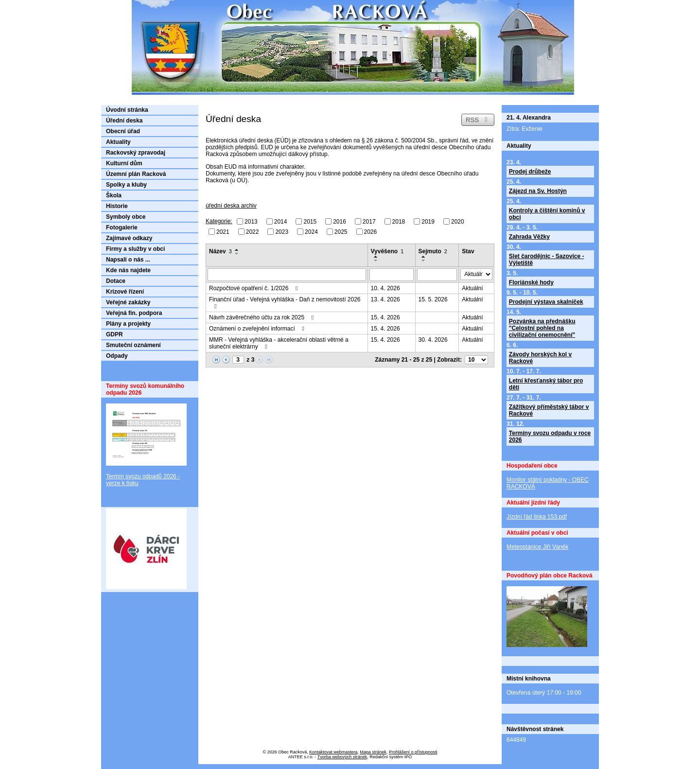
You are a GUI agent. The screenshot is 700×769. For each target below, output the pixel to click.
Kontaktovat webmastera (333, 752)
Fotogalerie (122, 227)
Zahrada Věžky (529, 237)
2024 (311, 231)
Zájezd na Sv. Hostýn (538, 191)
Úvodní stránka (127, 110)
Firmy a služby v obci (135, 249)
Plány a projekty (128, 324)
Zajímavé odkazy (129, 238)
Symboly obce (126, 217)
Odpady (117, 356)
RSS (478, 120)
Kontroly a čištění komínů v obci (547, 214)
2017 (369, 222)
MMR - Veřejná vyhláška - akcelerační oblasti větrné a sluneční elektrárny (279, 343)
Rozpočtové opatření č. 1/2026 (255, 288)
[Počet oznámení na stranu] (476, 360)
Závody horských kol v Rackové (540, 358)
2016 (340, 222)
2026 (371, 231)
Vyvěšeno (387, 251)
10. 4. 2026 (385, 288)
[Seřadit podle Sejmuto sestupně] (424, 261)
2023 (282, 231)
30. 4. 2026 (433, 340)
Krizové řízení (125, 292)
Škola (114, 195)
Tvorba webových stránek (342, 757)
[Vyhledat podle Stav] (476, 274)
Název (220, 251)
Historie (117, 206)
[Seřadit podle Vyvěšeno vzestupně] (376, 257)
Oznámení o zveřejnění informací (258, 329)
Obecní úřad (123, 131)
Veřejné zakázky (128, 302)
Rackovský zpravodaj (136, 153)
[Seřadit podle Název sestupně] (237, 254)
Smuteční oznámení (133, 345)
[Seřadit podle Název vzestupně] (237, 250)
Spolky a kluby (126, 185)
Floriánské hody (531, 282)
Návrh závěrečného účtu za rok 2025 (262, 317)
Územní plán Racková (136, 174)
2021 (223, 231)
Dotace (116, 281)
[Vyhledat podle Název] (287, 275)
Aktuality (118, 142)
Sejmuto (433, 251)
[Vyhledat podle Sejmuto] (437, 275)
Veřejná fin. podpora (134, 313)
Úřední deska (124, 121)
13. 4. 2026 (385, 299)
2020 (458, 222)
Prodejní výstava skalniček (546, 302)
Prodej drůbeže (530, 172)
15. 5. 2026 (433, 299)
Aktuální (472, 288)
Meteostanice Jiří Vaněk (537, 547)
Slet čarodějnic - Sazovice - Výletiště (547, 260)
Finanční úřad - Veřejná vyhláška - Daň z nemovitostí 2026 (285, 303)
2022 (253, 231)
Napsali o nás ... (128, 260)
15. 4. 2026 (385, 317)
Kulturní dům (124, 163)
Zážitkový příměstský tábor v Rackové (549, 410)
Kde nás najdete (128, 270)
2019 (428, 222)
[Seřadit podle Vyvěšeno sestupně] (376, 261)
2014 (281, 222)
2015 (310, 222)
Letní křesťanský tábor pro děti (546, 384)
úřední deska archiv (231, 206)
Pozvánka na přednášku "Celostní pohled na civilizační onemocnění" (542, 328)
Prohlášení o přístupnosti (413, 752)
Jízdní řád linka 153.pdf (537, 517)
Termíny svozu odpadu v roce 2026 (550, 437)
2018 (399, 222)
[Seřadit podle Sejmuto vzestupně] (424, 257)
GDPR (114, 334)
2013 (251, 222)
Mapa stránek (373, 752)
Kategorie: (219, 221)
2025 (341, 231)
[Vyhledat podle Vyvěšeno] (392, 275)
